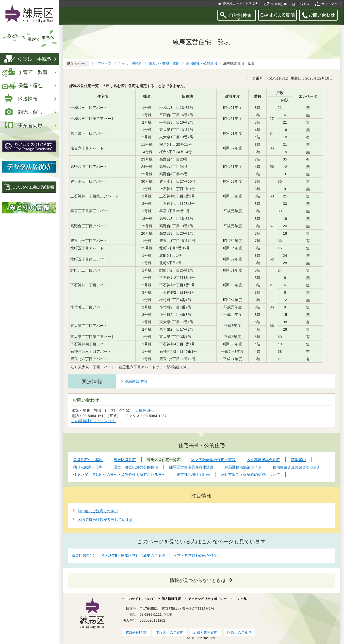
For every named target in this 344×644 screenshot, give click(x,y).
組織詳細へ (144, 411)
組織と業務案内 (205, 632)
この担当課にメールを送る (94, 421)
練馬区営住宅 (136, 381)
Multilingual (279, 4)
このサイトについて (140, 599)
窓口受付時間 (136, 632)
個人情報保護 (171, 599)
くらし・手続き (130, 63)
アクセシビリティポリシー (207, 599)
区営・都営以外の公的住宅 (196, 555)
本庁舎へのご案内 (170, 632)
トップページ (101, 63)
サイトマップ (331, 4)
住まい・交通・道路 (164, 63)
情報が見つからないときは (198, 580)
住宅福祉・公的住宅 (201, 63)
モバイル (303, 4)
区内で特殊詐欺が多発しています (105, 520)
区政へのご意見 (239, 632)
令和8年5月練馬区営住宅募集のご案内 (134, 555)
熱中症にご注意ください (98, 511)
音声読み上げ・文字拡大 (240, 4)
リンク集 (240, 599)
